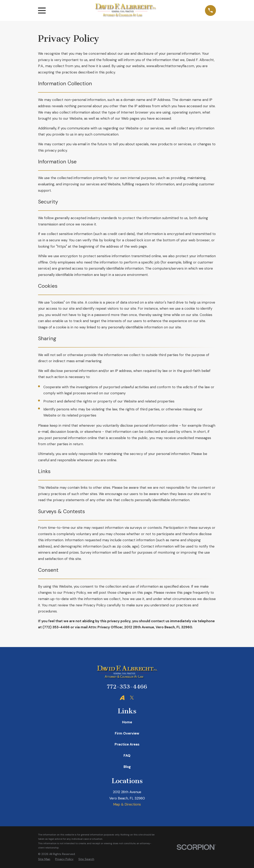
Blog (127, 767)
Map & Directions (127, 804)
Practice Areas (127, 744)
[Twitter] (132, 698)
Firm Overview (127, 733)
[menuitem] (44, 859)
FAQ (127, 755)
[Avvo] (122, 698)
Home (127, 722)
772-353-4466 (127, 687)
